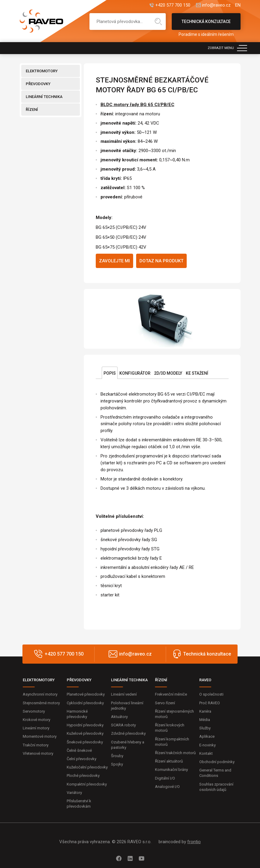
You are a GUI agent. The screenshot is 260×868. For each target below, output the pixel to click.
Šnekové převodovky (85, 742)
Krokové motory (37, 720)
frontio (194, 842)
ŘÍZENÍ (32, 110)
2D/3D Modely (168, 373)
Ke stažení (197, 373)
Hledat (158, 22)
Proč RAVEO (210, 703)
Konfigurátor (135, 373)
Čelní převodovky (82, 759)
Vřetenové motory (38, 753)
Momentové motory (40, 736)
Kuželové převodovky (85, 733)
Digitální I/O (165, 778)
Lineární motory (36, 728)
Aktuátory (119, 717)
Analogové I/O (167, 787)
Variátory (74, 793)
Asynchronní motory (40, 694)
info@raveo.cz (216, 5)
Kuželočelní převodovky (87, 767)
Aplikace (207, 736)
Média (205, 720)
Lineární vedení (124, 694)
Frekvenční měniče (171, 694)
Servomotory (34, 711)
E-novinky (207, 745)
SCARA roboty (123, 725)
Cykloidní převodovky (85, 703)
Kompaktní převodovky (87, 784)
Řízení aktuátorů (169, 761)
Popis (110, 373)
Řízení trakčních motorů (175, 753)
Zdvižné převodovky (128, 733)
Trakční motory (36, 745)
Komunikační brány (171, 770)
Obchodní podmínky (217, 762)
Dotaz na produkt (161, 261)
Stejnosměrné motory (41, 703)
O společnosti (211, 694)
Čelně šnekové (79, 750)
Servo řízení (165, 703)
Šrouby (117, 756)
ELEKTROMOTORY (42, 71)
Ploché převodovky (83, 776)
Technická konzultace (206, 25)
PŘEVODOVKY (38, 84)
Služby (205, 728)
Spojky (117, 764)
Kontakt (206, 753)
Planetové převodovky (86, 694)
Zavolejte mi (114, 261)
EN (238, 5)
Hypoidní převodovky (85, 725)
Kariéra (205, 711)
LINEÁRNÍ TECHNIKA (44, 97)
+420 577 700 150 (173, 5)
